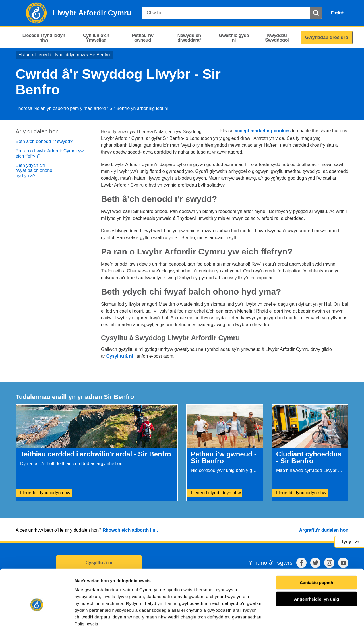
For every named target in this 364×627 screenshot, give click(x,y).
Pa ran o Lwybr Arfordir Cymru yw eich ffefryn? (50, 153)
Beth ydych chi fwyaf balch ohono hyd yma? (34, 170)
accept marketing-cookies (263, 131)
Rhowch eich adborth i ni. (130, 530)
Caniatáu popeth (317, 552)
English (337, 13)
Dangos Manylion (324, 616)
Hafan (25, 55)
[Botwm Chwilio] (316, 13)
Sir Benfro (100, 55)
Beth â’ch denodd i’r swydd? (44, 141)
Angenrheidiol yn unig (317, 568)
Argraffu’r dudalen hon (324, 530)
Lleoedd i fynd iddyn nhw (60, 55)
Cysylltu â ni (120, 356)
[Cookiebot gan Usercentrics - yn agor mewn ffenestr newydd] (37, 616)
